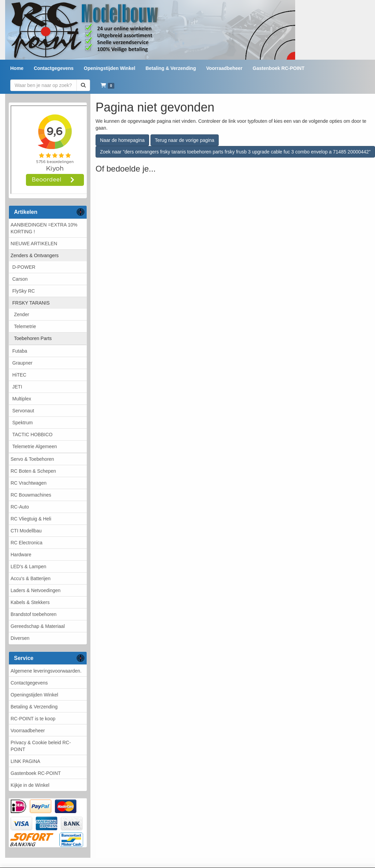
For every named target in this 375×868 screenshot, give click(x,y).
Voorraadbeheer (28, 731)
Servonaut (23, 411)
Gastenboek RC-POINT (36, 773)
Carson (20, 279)
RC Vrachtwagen (28, 483)
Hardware (21, 555)
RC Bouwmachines (31, 495)
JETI (17, 387)
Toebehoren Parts (33, 338)
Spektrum (23, 423)
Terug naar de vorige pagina (185, 140)
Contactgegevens (29, 683)
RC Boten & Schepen (33, 471)
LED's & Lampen (28, 567)
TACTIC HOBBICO (32, 435)
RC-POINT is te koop (33, 719)
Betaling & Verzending (34, 707)
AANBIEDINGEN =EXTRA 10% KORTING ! (44, 228)
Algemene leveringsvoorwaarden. (46, 671)
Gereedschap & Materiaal (38, 626)
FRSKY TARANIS (31, 303)
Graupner (22, 363)
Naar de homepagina (122, 140)
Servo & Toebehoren (32, 459)
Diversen (20, 638)
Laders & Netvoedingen (35, 590)
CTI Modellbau (26, 531)
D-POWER (24, 267)
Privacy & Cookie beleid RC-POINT (41, 746)
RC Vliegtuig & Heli (31, 519)
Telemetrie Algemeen (35, 446)
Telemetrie (25, 326)
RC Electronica (26, 543)
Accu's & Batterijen (31, 578)
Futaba (20, 351)
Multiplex (22, 399)
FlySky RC (24, 291)
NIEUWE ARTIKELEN (34, 244)
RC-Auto (20, 507)
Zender (21, 314)
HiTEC (19, 375)
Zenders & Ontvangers (35, 255)
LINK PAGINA (25, 761)
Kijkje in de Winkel (30, 785)
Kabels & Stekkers (30, 602)
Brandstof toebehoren (34, 614)
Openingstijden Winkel (34, 695)
